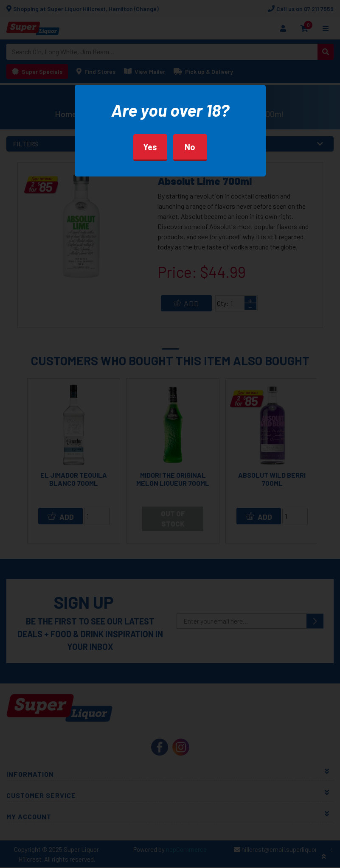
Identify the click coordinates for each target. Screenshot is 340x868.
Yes (150, 147)
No (190, 147)
